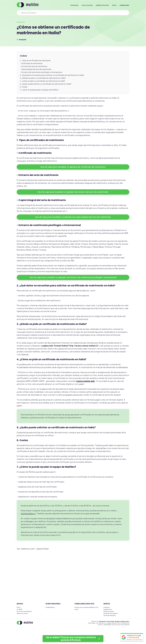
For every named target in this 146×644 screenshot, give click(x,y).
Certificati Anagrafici (110, 615)
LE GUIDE (20, 609)
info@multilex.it (28, 513)
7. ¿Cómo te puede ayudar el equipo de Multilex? (39, 90)
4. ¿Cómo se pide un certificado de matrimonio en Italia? (43, 81)
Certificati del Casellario (111, 613)
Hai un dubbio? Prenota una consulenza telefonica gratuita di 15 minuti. (71, 639)
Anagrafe (23, 39)
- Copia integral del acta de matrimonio (36, 69)
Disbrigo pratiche (109, 611)
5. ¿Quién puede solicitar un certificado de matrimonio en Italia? (46, 84)
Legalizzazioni (108, 609)
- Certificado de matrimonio (31, 63)
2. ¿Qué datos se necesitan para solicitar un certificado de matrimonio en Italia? (52, 75)
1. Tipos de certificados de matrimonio (35, 60)
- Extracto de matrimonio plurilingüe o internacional (41, 72)
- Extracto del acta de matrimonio (34, 66)
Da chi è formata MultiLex (24, 611)
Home (19, 607)
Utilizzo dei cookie (22, 613)
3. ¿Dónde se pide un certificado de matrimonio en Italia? (43, 78)
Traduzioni (107, 607)
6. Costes (24, 87)
